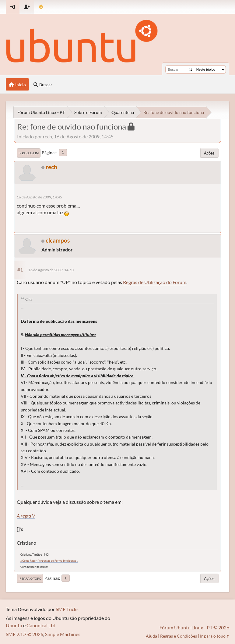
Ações (209, 153)
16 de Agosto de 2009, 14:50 (51, 270)
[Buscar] (190, 69)
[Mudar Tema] (41, 7)
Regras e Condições (179, 636)
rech (51, 167)
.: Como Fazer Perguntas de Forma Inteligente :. (49, 561)
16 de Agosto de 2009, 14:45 (39, 197)
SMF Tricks (67, 609)
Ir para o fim (29, 153)
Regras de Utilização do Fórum (155, 282)
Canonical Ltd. (41, 625)
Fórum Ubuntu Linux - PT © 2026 (194, 627)
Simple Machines (63, 634)
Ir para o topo (30, 578)
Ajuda (151, 636)
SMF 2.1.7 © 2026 (25, 634)
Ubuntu (14, 625)
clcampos (58, 240)
